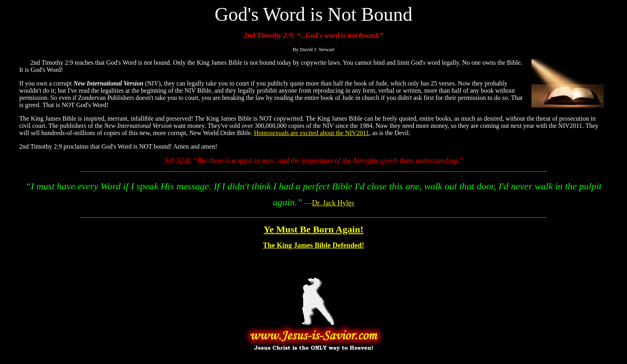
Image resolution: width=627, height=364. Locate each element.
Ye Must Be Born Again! (313, 229)
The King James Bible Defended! (313, 245)
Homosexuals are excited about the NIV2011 (312, 133)
